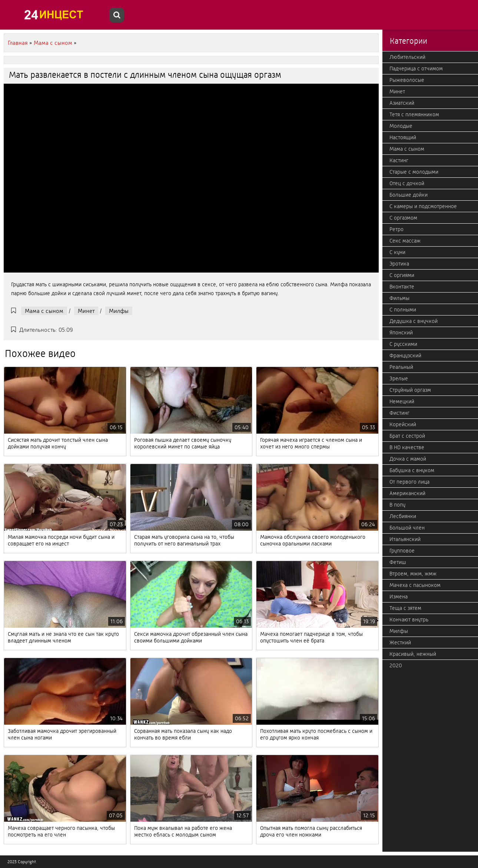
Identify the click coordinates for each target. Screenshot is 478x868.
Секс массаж (405, 241)
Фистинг (399, 413)
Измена (399, 597)
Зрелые (399, 378)
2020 (396, 665)
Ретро (396, 229)
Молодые (401, 126)
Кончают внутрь (409, 620)
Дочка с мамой (408, 459)
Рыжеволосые (407, 80)
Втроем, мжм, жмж (413, 574)
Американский (407, 493)
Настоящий (403, 137)
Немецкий (402, 401)
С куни (397, 252)
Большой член (407, 528)
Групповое (402, 551)
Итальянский (405, 539)
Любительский (407, 57)
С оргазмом (403, 218)
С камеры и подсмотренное (423, 206)
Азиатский (402, 103)
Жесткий (400, 642)
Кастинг (399, 160)
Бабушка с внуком (412, 470)
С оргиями (402, 275)
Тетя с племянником (414, 114)
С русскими (403, 344)
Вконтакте (402, 287)
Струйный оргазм (410, 390)
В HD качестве (407, 447)
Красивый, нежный (413, 654)
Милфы (119, 311)
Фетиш (398, 562)
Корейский (403, 424)
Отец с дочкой (407, 183)
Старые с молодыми (414, 172)
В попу (397, 505)
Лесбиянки (403, 516)
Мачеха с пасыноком (415, 585)
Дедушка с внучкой (414, 321)
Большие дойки (409, 195)
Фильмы (399, 298)
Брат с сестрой (407, 436)
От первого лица (409, 482)
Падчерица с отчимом (416, 69)
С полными (403, 310)
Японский (401, 333)
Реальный (401, 367)
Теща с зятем (405, 608)
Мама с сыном (44, 311)
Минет (86, 311)
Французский (405, 355)
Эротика (399, 264)
